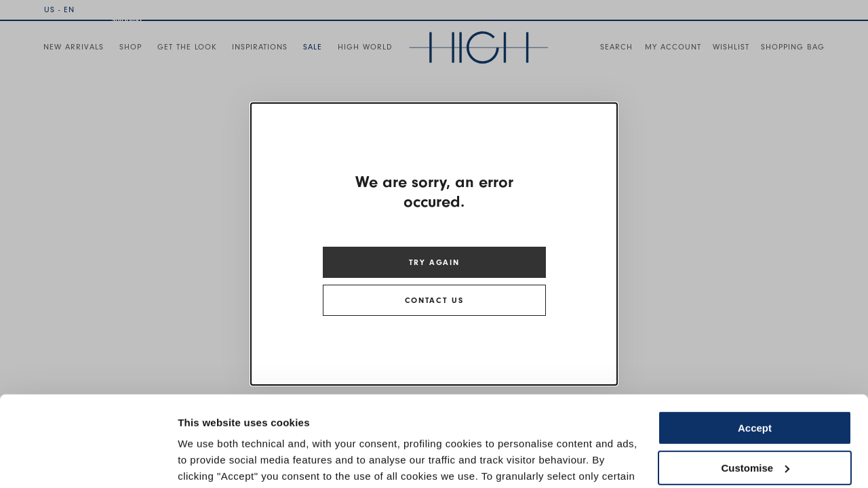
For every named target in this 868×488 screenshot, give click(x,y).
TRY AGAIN (434, 262)
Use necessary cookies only (755, 423)
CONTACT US (434, 300)
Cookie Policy (558, 424)
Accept (755, 343)
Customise (755, 383)
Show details (209, 461)
